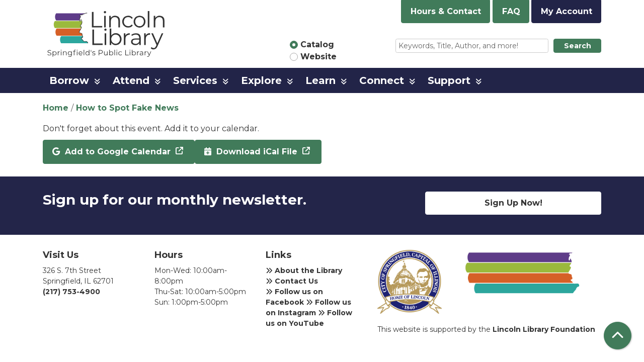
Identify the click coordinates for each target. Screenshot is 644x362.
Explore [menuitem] (261, 80)
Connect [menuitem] (382, 80)
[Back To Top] (618, 336)
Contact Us (292, 281)
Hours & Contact (446, 11)
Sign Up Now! (513, 203)
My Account (567, 11)
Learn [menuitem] (320, 80)
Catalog (317, 44)
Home (56, 108)
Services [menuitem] (195, 80)
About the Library (304, 270)
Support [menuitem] (449, 80)
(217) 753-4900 (71, 292)
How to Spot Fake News (127, 108)
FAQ (511, 11)
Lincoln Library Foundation (544, 329)
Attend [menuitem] (131, 80)
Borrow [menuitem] (69, 80)
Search (578, 46)
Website (318, 57)
